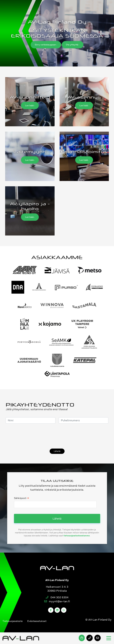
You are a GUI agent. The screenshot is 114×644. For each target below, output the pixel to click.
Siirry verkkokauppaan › (46, 45)
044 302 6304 (57, 597)
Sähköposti (22, 498)
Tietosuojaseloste (13, 621)
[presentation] (31, 436)
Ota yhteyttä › (73, 45)
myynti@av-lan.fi (57, 601)
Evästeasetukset (37, 621)
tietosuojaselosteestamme (77, 536)
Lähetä (57, 451)
